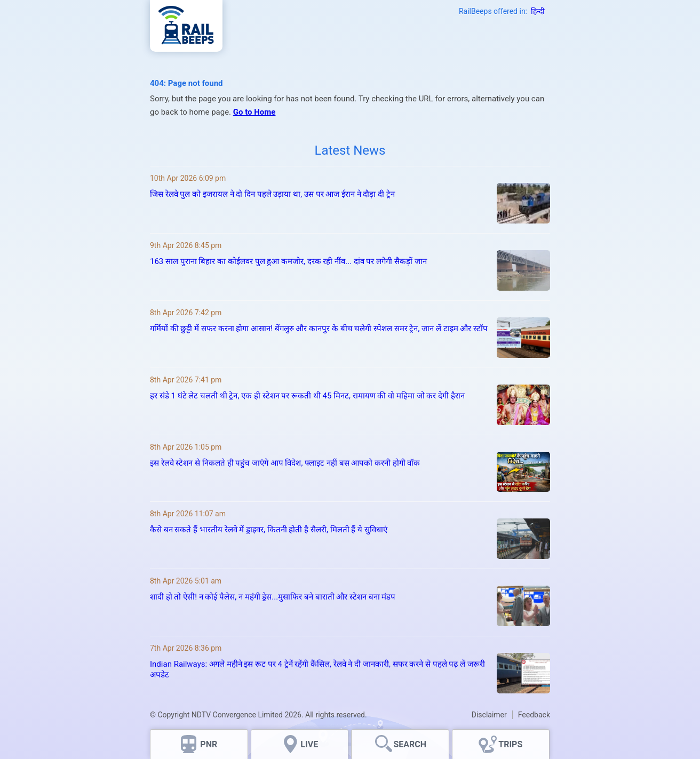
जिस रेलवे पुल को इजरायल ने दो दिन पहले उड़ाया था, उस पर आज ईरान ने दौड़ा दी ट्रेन (272, 194)
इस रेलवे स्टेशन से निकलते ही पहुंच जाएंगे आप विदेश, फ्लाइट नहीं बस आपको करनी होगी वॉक (285, 463)
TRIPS (510, 744)
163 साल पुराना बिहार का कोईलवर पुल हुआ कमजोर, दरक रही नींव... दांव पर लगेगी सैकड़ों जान (288, 261)
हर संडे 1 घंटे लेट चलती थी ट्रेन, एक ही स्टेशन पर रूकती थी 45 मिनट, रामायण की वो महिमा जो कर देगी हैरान (307, 396)
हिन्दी (538, 11)
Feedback (534, 715)
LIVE (309, 744)
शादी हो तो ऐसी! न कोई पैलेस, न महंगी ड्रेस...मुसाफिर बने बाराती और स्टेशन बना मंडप (273, 597)
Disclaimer (489, 715)
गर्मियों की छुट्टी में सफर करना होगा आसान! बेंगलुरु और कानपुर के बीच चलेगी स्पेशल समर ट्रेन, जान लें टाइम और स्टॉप (319, 329)
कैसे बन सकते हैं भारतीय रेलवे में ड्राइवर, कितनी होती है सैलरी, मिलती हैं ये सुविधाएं (269, 530)
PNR (209, 744)
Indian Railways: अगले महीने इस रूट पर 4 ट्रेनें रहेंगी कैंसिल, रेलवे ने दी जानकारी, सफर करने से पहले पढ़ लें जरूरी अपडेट (317, 669)
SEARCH (410, 744)
